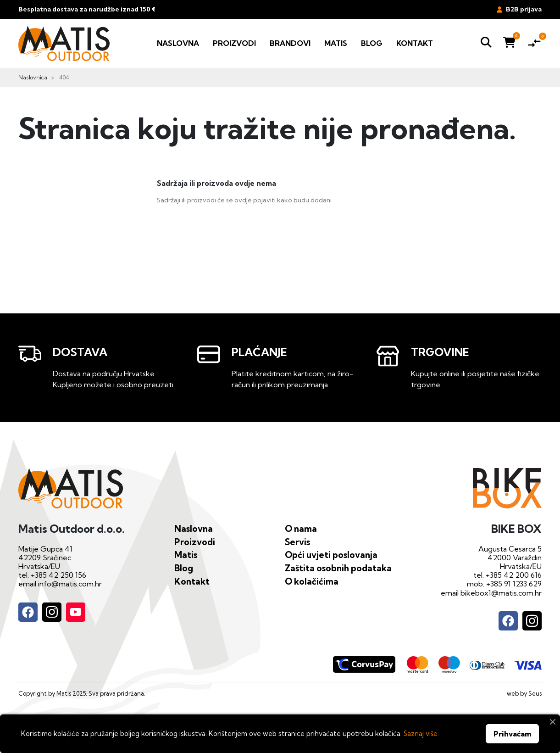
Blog (184, 568)
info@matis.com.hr (70, 584)
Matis (186, 555)
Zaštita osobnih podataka (338, 568)
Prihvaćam (512, 734)
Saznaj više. (421, 733)
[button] (486, 43)
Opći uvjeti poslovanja (331, 555)
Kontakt (192, 581)
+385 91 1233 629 (514, 584)
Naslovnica (33, 77)
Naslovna (194, 529)
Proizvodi (195, 542)
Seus (535, 693)
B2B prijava (519, 9)
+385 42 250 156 (58, 575)
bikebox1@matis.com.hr (501, 593)
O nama (301, 529)
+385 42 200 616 (514, 575)
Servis (297, 542)
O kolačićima (312, 581)
